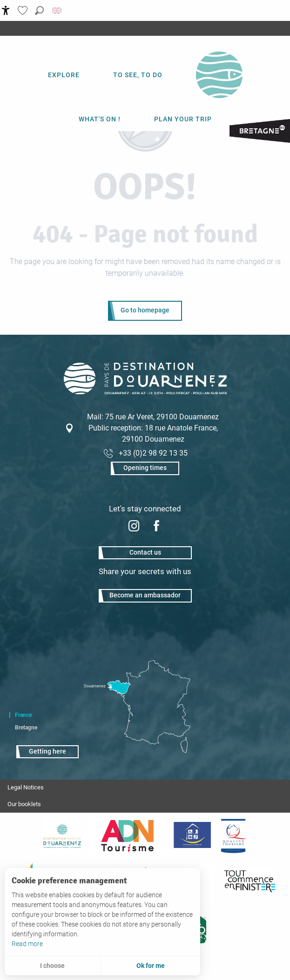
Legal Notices (26, 787)
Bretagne (26, 728)
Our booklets (24, 804)
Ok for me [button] (151, 966)
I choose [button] (52, 966)
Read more (27, 944)
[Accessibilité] (6, 10)
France (23, 715)
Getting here (47, 752)
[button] (39, 10)
